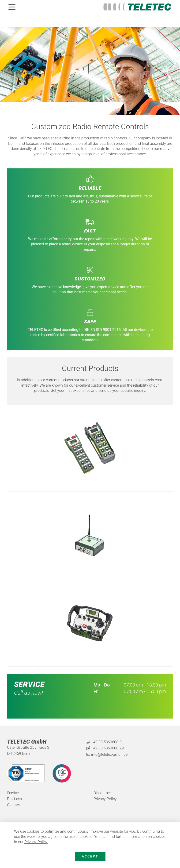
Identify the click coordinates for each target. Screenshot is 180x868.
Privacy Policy (36, 842)
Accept (90, 856)
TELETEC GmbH (27, 742)
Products (14, 799)
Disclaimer (102, 793)
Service (13, 793)
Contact (13, 805)
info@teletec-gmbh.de (109, 754)
